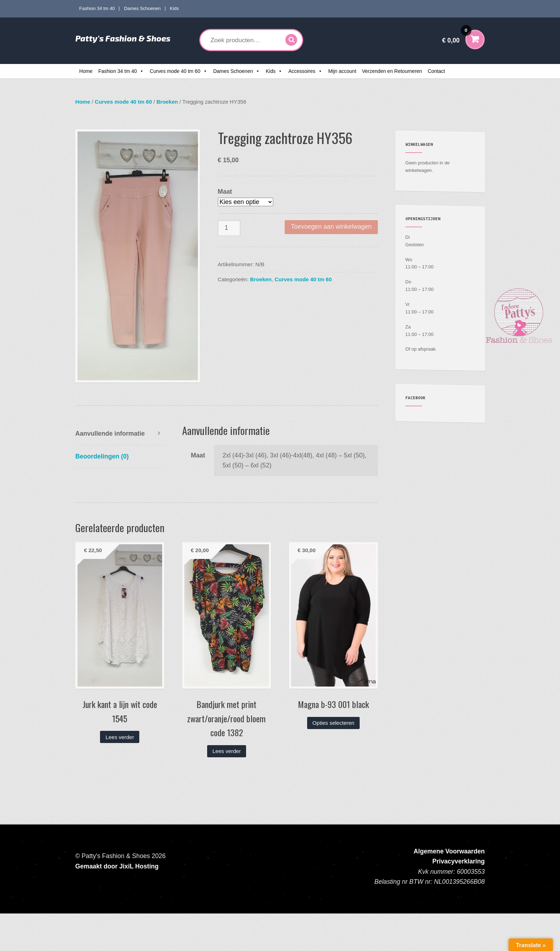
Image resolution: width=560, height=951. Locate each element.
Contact (436, 71)
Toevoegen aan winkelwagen (331, 227)
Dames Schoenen (142, 8)
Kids (174, 8)
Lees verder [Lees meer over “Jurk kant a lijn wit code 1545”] (120, 737)
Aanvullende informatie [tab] (110, 434)
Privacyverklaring (459, 861)
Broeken (167, 102)
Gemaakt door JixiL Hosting (117, 866)
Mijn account (342, 71)
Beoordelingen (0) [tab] (102, 456)
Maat (225, 192)
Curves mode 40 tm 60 (175, 71)
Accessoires (302, 71)
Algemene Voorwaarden (449, 851)
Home (86, 71)
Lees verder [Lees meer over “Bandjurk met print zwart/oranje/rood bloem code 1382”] (227, 751)
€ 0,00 (457, 36)
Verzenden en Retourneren (392, 71)
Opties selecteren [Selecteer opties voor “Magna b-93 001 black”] (333, 723)
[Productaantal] (229, 228)
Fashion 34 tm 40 (97, 8)
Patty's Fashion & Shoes (123, 38)
